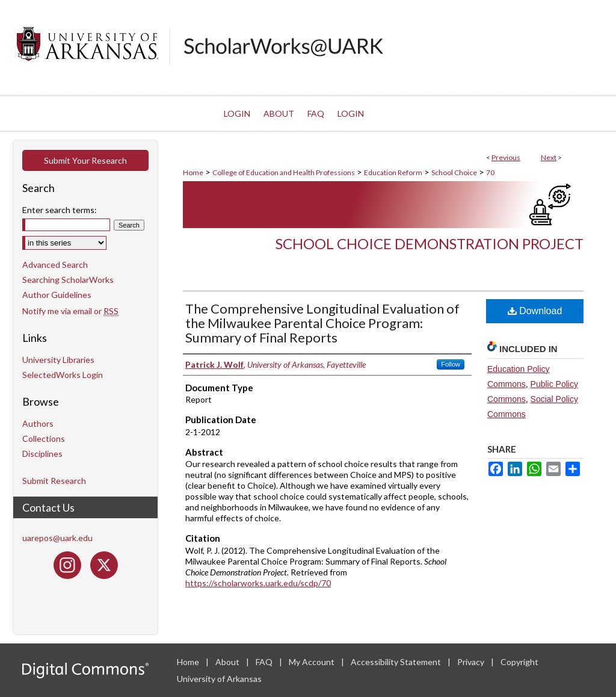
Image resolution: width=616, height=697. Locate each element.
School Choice (454, 172)
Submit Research (54, 481)
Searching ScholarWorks (68, 280)
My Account (313, 662)
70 (490, 172)
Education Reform (393, 172)
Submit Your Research (85, 160)
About (228, 662)
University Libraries (58, 360)
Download (535, 311)
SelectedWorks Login (63, 375)
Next (549, 157)
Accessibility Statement (397, 662)
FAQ (265, 662)
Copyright (519, 662)
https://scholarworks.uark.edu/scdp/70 (258, 583)
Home (193, 172)
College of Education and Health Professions (284, 172)
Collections (44, 438)
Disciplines (42, 454)
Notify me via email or (70, 311)
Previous (506, 157)
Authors (38, 423)
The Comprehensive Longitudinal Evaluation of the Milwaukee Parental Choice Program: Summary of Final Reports (322, 323)
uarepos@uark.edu (57, 538)
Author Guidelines (57, 295)
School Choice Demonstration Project (430, 243)
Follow (451, 364)
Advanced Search (55, 265)
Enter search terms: (60, 210)
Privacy (472, 662)
